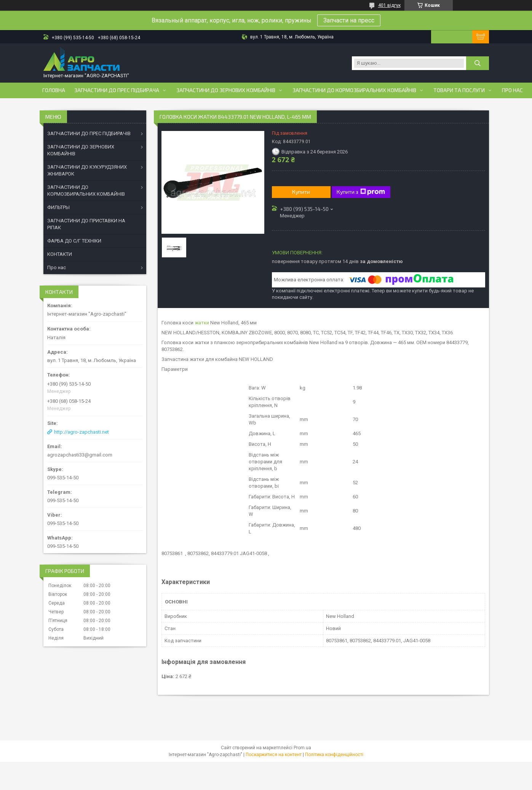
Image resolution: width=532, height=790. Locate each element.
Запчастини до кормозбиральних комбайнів (354, 90)
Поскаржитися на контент (274, 755)
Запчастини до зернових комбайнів (226, 90)
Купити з (361, 192)
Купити (301, 192)
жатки (202, 323)
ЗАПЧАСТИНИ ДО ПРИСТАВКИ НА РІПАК (86, 224)
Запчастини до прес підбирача (117, 90)
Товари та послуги (459, 90)
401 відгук (389, 5)
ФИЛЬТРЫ (58, 207)
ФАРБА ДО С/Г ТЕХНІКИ (74, 241)
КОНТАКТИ (60, 254)
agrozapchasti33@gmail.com (80, 455)
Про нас (512, 90)
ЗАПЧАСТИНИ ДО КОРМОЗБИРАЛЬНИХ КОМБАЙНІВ (86, 191)
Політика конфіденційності (334, 755)
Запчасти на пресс (349, 20)
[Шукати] (478, 63)
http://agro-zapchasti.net (81, 432)
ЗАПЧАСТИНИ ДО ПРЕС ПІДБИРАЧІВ (89, 133)
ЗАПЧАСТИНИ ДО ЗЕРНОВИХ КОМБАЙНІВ (81, 150)
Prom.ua (302, 748)
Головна (54, 90)
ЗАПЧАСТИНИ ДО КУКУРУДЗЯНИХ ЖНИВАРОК (87, 170)
